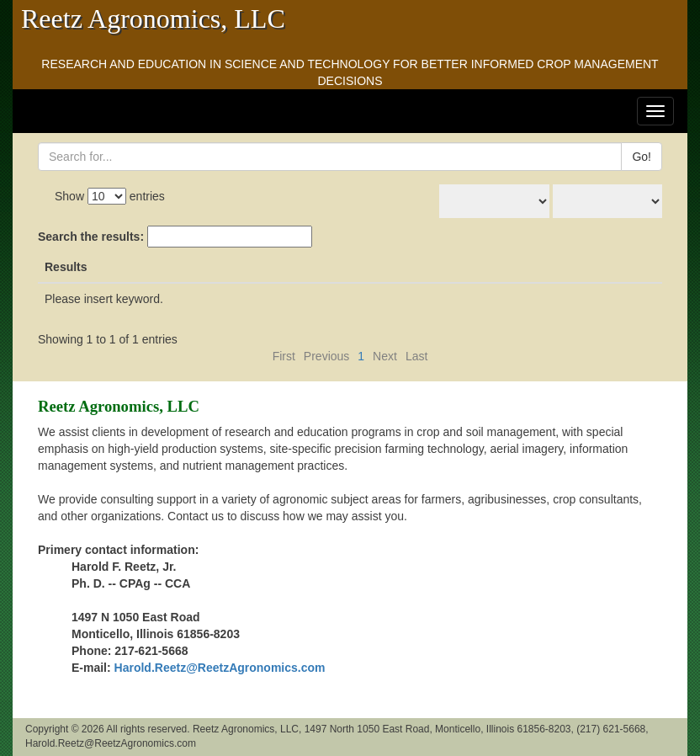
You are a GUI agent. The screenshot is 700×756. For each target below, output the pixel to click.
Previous (326, 356)
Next (385, 356)
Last (416, 356)
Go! (642, 157)
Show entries (110, 196)
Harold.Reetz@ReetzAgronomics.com (220, 668)
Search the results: (175, 237)
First (284, 356)
